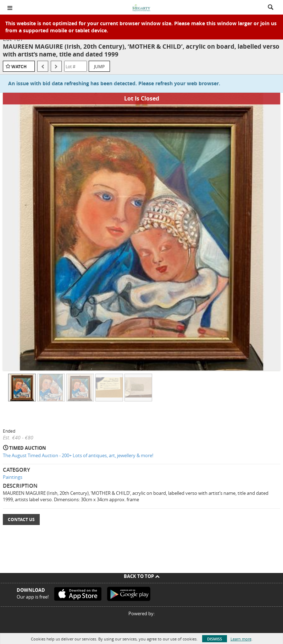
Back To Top (142, 576)
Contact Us (21, 519)
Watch (19, 67)
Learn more (241, 639)
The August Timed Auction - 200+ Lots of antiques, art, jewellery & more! (78, 455)
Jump (99, 66)
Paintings (13, 477)
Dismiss (215, 639)
